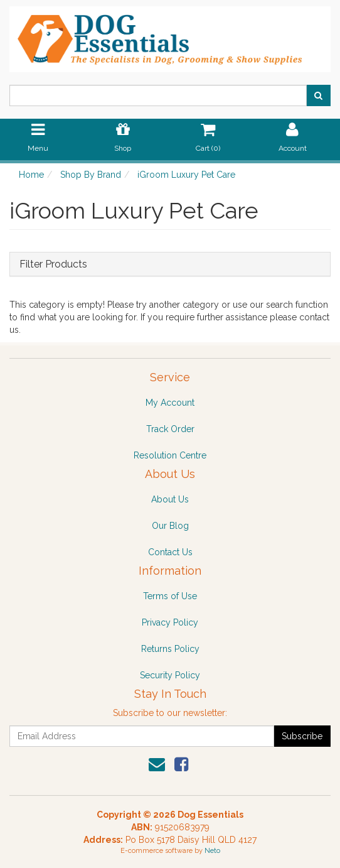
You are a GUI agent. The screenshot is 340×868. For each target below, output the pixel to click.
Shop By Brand (91, 175)
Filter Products (53, 264)
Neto (212, 851)
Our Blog (170, 526)
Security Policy (170, 675)
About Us (170, 499)
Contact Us (170, 552)
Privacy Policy (170, 622)
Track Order (170, 429)
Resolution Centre (170, 455)
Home (31, 175)
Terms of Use (170, 596)
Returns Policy (170, 649)
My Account (170, 403)
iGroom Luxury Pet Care (186, 175)
